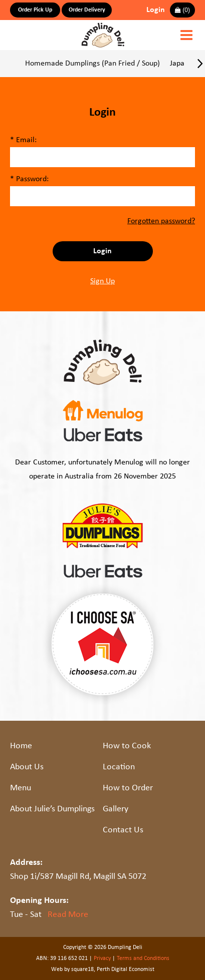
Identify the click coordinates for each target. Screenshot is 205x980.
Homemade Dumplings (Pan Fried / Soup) (92, 64)
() (182, 10)
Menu (21, 788)
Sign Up (102, 281)
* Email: (23, 140)
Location (119, 767)
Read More (68, 915)
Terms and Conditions (143, 958)
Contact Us (123, 830)
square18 (82, 969)
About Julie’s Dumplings (52, 809)
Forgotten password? (161, 221)
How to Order (128, 788)
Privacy (102, 958)
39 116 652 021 (69, 958)
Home (21, 746)
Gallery (116, 809)
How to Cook (127, 746)
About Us (27, 767)
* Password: (29, 179)
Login (156, 10)
